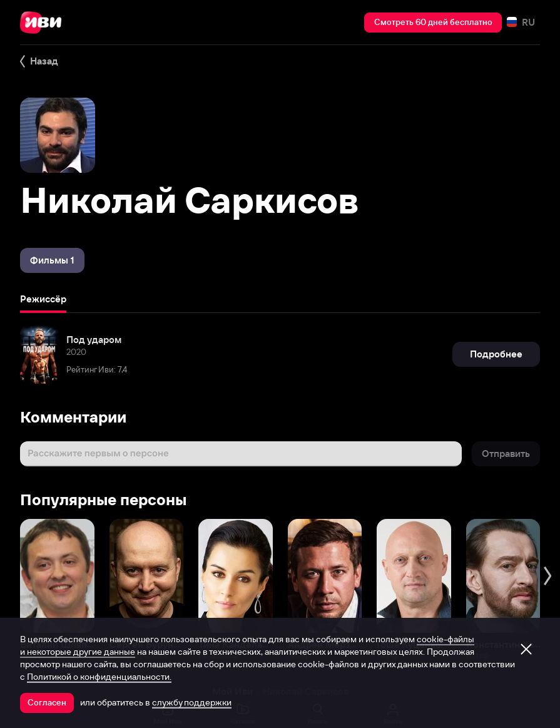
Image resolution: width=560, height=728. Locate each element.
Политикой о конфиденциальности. (99, 677)
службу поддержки (192, 702)
